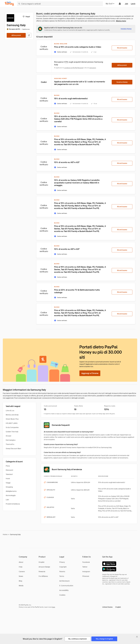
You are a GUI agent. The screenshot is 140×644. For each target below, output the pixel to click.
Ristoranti (9, 470)
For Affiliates (43, 576)
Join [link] (126, 4)
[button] (112, 607)
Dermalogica (11, 440)
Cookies (62, 595)
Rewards (42, 572)
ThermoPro (10, 444)
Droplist (42, 562)
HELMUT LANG (12, 423)
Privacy (62, 562)
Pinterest (86, 576)
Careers (22, 572)
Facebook (86, 562)
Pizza (8, 466)
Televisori (9, 474)
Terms (62, 576)
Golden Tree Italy (12, 432)
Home (5, 534)
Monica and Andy (12, 415)
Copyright (63, 567)
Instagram (86, 572)
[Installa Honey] (126, 29)
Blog (20, 581)
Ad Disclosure (64, 581)
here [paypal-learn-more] (53, 607)
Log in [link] (133, 4)
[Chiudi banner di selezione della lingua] (137, 637)
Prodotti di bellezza (13, 504)
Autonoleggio (11, 495)
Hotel (8, 479)
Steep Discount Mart (13, 449)
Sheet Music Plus (12, 419)
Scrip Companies (12, 427)
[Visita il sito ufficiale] (29, 35)
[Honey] (9, 4)
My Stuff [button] (110, 4)
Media (21, 586)
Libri (7, 500)
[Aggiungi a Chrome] (90, 373)
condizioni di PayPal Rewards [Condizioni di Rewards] (74, 68)
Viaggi (8, 483)
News (21, 576)
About (21, 562)
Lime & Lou (10, 411)
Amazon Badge (44, 567)
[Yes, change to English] (104, 639)
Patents (62, 572)
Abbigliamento (11, 491)
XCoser (9, 436)
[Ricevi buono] (122, 48)
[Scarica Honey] (122, 82)
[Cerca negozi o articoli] (60, 4)
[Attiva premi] (16, 35)
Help (21, 567)
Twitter (85, 567)
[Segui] (26, 17)
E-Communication (66, 586)
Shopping (9, 487)
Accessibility (64, 590)
